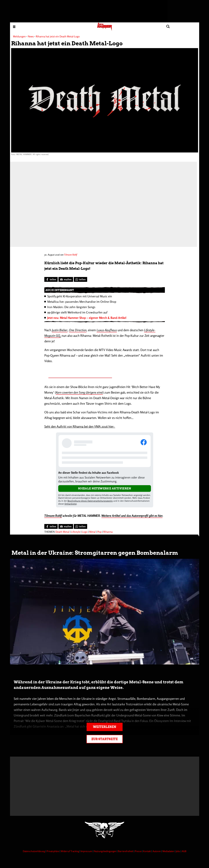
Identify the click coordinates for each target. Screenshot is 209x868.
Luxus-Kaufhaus (107, 330)
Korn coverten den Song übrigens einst (79, 392)
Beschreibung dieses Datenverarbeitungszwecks (90, 501)
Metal (92, 532)
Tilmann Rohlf (71, 255)
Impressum (87, 851)
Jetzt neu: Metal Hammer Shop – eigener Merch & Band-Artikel (87, 318)
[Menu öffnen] (14, 27)
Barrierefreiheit (126, 851)
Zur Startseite (105, 739)
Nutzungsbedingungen (105, 851)
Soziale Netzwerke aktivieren (105, 488)
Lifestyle (76, 532)
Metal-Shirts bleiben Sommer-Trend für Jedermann (80, 376)
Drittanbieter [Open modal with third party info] (71, 504)
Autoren (157, 851)
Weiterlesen (104, 727)
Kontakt (147, 851)
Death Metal (62, 532)
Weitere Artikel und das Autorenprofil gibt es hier (132, 516)
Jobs (178, 851)
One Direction (78, 330)
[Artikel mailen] (66, 279)
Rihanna (108, 532)
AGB (184, 851)
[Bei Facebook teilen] (51, 279)
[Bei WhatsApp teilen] (80, 279)
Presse (138, 851)
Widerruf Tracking (70, 851)
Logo (85, 532)
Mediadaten (169, 851)
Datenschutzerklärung (34, 851)
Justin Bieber (60, 330)
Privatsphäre (53, 851)
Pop (99, 532)
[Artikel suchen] (168, 27)
